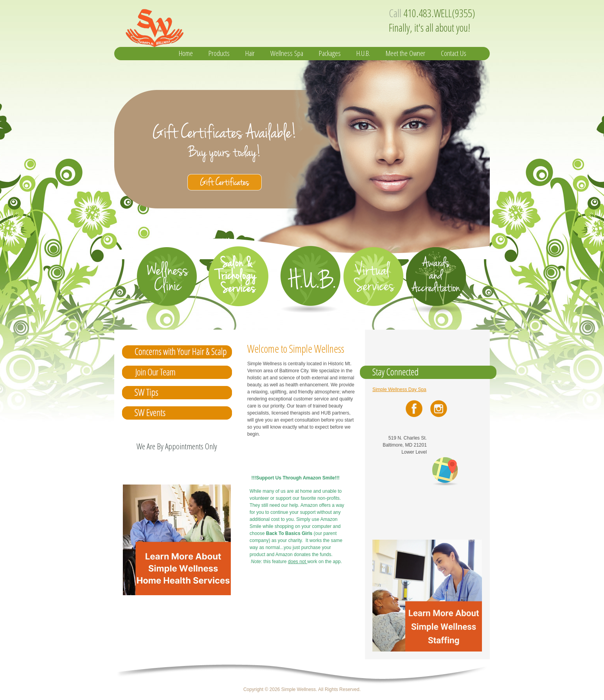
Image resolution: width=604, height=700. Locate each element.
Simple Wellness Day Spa (399, 389)
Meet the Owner (405, 53)
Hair (250, 53)
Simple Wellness (199, 26)
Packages (330, 53)
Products (219, 53)
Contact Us (454, 53)
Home (186, 53)
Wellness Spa (287, 53)
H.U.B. (363, 53)
